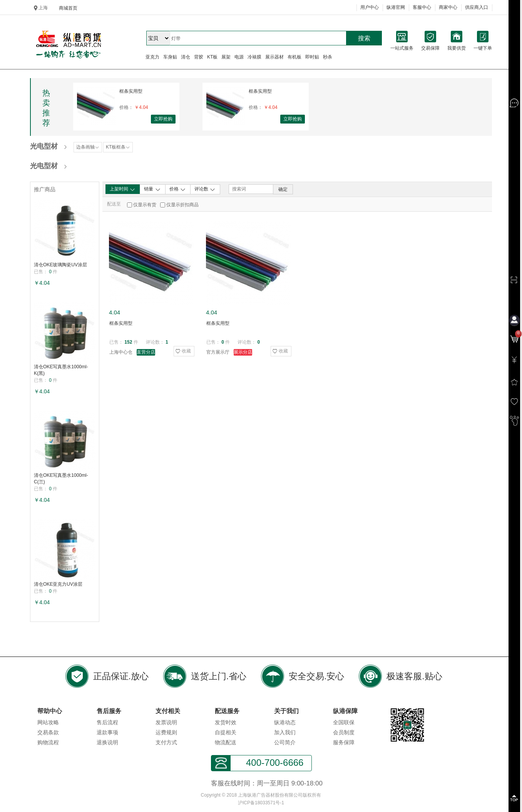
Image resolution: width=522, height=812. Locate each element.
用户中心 (370, 7)
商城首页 (68, 8)
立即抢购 (163, 119)
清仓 (186, 57)
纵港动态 (285, 722)
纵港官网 (396, 7)
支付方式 (166, 742)
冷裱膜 (254, 57)
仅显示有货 (145, 205)
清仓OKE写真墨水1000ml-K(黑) (61, 370)
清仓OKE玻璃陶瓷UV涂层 (60, 265)
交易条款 (48, 732)
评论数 (205, 189)
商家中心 (448, 7)
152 (128, 342)
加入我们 (285, 732)
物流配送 (226, 742)
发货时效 (226, 722)
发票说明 (166, 722)
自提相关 (226, 732)
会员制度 (344, 732)
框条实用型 (131, 91)
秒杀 (328, 57)
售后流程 (107, 722)
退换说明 (107, 742)
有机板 (294, 57)
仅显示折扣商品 (182, 205)
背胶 (199, 57)
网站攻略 (48, 722)
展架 (226, 57)
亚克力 (152, 57)
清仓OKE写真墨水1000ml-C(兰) (61, 479)
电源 (239, 57)
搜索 (364, 38)
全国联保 (344, 722)
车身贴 (170, 57)
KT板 (212, 57)
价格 (178, 189)
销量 (152, 189)
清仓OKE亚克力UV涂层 (58, 584)
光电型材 (44, 146)
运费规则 (166, 732)
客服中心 (422, 7)
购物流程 (48, 742)
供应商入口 (477, 7)
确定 (283, 189)
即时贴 (312, 57)
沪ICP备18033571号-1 (261, 803)
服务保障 (344, 742)
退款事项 (107, 732)
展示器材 (274, 57)
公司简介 (285, 742)
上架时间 (123, 189)
